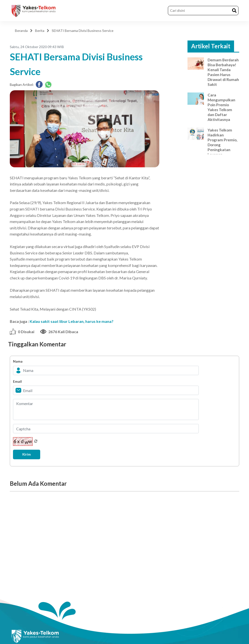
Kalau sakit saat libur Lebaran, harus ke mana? (72, 321)
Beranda (21, 31)
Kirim (27, 454)
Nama (18, 361)
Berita (40, 31)
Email (17, 381)
